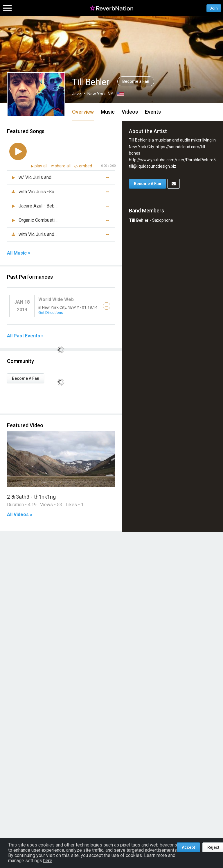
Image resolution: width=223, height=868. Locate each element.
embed (83, 166)
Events (153, 112)
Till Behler (139, 220)
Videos (130, 112)
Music (108, 112)
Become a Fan (136, 81)
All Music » (19, 253)
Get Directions (51, 312)
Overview (83, 112)
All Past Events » (25, 336)
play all (42, 166)
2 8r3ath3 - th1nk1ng (31, 497)
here (48, 861)
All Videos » (20, 515)
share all (61, 166)
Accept (188, 847)
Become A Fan (26, 378)
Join (214, 8)
